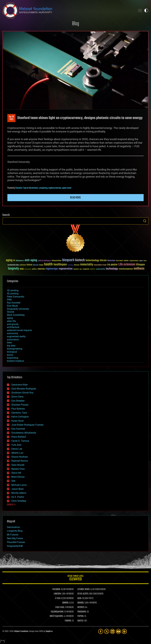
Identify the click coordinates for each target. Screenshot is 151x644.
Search (145, 221)
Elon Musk (12, 306)
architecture (13, 327)
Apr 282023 (11, 118)
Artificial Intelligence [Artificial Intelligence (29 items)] (44, 261)
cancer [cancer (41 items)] (126, 261)
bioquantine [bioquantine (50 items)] (57, 261)
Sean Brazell (18, 465)
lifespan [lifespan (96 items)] (140, 265)
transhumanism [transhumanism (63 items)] (126, 269)
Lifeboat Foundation (21, 631)
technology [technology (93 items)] (112, 269)
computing (43, 188)
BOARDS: (81, 603)
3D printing (13, 290)
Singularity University (18, 309)
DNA (9, 300)
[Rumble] (124, 631)
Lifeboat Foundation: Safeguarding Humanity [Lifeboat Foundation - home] (68, 10)
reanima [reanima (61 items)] (41, 269)
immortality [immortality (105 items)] (87, 265)
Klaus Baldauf (19, 437)
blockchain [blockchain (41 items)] (111, 261)
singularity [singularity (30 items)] (86, 269)
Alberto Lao (17, 453)
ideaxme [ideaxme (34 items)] (77, 265)
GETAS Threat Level (75, 578)
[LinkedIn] (113, 631)
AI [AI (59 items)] (14, 261)
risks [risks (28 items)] (81, 269)
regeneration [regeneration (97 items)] (66, 269)
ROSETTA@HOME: (56, 616)
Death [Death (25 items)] (145, 261)
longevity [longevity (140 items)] (13, 269)
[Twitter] (107, 631)
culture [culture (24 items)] (141, 261)
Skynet (10, 312)
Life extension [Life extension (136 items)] (127, 265)
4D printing (13, 294)
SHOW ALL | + (11, 505)
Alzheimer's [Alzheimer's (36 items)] (20, 261)
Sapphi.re (49, 631)
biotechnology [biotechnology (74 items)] (92, 261)
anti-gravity (13, 324)
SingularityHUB (15, 546)
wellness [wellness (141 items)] (139, 269)
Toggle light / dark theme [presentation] (146, 10)
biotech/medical (15, 361)
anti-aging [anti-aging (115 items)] (31, 260)
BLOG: (80, 598)
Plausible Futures (16, 542)
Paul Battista (18, 409)
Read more (75, 198)
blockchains (34, 188)
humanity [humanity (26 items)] (70, 265)
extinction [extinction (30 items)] (23, 265)
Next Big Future (15, 538)
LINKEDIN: (57, 594)
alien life (11, 321)
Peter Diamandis (16, 297)
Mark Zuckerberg (16, 315)
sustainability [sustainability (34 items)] (100, 269)
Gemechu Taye (21, 188)
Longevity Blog (15, 531)
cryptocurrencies (55, 188)
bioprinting (13, 358)
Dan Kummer (18, 429)
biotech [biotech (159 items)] (80, 260)
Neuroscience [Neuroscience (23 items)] (28, 269)
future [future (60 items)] (29, 265)
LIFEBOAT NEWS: (84, 589)
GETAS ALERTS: (83, 594)
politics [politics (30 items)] (34, 269)
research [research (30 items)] (76, 269)
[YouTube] (118, 631)
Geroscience (13, 527)
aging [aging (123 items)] (9, 260)
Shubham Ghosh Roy (22, 393)
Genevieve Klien (20, 385)
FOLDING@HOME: (57, 612)
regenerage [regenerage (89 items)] (52, 269)
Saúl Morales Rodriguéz (24, 389)
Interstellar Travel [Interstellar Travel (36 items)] (100, 265)
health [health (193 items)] (48, 264)
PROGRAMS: (82, 612)
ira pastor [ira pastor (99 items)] (112, 265)
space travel (67, 188)
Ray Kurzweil (14, 303)
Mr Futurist (13, 535)
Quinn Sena (17, 397)
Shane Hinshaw (20, 457)
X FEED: (58, 598)
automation (13, 340)
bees (9, 342)
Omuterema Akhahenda (24, 433)
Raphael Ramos (20, 461)
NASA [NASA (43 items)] (22, 269)
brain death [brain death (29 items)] (119, 261)
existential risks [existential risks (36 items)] (13, 265)
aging (10, 318)
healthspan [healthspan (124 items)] (60, 265)
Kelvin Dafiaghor (20, 417)
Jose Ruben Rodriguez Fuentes (27, 425)
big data (11, 346)
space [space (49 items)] (93, 269)
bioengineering (15, 349)
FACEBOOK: (56, 589)
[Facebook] (101, 631)
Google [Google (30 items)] (41, 265)
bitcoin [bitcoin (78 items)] (103, 261)
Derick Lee (17, 449)
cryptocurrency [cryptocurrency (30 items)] (134, 261)
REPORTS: (81, 607)
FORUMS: (68, 621)
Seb (13, 481)
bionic (10, 355)
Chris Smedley (19, 501)
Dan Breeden (18, 401)
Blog (75, 24)
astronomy (13, 333)
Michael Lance (19, 485)
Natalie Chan (18, 469)
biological (12, 352)
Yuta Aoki (16, 445)
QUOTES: (81, 621)
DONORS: (66, 603)
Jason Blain (18, 489)
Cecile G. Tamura (20, 441)
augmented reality (16, 336)
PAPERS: (81, 616)
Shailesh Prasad (20, 405)
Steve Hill (16, 473)
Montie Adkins (19, 493)
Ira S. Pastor (18, 497)
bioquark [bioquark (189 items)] (68, 260)
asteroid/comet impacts (19, 330)
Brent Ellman (18, 477)
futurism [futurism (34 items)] (36, 265)
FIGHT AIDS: (60, 607)
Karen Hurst (17, 421)
